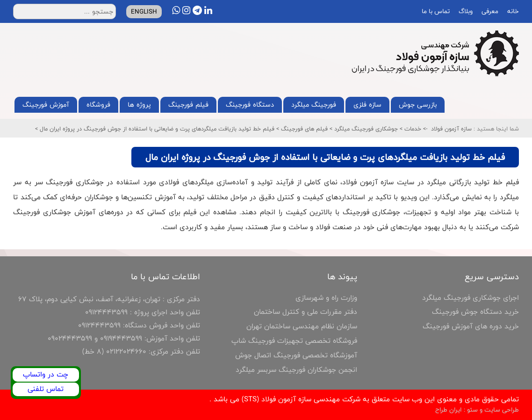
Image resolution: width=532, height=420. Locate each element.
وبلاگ (465, 11)
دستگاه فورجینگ (250, 105)
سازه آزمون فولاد (451, 129)
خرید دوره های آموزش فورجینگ (471, 326)
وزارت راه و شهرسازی (326, 298)
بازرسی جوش (418, 105)
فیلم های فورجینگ (303, 129)
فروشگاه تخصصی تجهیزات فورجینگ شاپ (294, 341)
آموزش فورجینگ (46, 105)
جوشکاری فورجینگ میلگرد (365, 129)
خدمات (412, 129)
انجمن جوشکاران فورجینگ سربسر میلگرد (296, 370)
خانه (512, 11)
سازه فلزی (367, 105)
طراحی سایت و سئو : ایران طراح (477, 410)
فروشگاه (98, 105)
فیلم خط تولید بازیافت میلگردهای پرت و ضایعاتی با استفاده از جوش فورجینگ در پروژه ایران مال (156, 129)
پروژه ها (139, 105)
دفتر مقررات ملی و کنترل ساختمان (306, 312)
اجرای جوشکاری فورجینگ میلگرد (471, 298)
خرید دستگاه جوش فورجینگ (475, 312)
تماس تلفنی (46, 389)
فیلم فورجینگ (188, 105)
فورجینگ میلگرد (314, 105)
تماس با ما (435, 11)
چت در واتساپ (46, 374)
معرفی (489, 11)
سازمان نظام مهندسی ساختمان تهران (302, 326)
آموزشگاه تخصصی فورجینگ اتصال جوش (296, 355)
